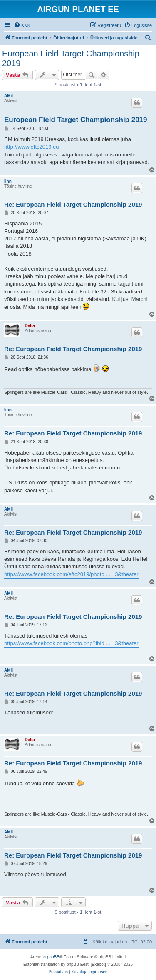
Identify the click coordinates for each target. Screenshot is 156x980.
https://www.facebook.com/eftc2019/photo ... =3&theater (71, 574)
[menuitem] (22, 25)
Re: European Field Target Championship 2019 (73, 204)
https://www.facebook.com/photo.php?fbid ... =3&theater (71, 643)
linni (9, 181)
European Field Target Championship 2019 (71, 58)
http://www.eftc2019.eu (32, 147)
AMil (9, 96)
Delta (30, 326)
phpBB (53, 957)
